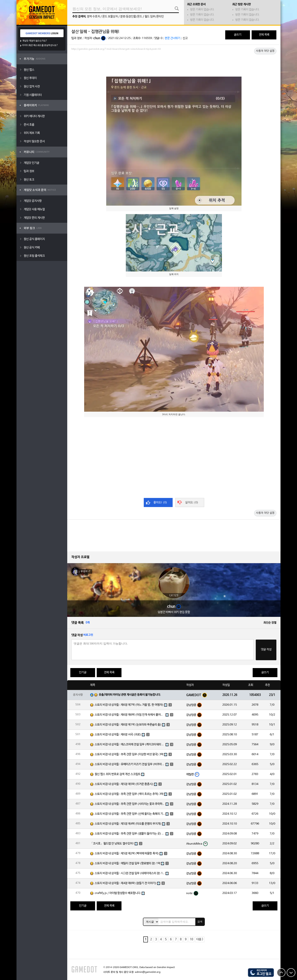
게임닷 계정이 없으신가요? (35, 41)
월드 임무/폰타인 (154, 17)
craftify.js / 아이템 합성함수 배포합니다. (118, 893)
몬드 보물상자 (110, 17)
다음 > (200, 939)
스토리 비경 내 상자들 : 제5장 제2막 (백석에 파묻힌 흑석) (127, 854)
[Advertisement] (174, 63)
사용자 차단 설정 (265, 51)
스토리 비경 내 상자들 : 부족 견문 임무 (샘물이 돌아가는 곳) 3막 (130, 834)
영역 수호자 (93, 17)
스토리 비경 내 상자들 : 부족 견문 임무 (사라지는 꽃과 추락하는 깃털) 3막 (130, 804)
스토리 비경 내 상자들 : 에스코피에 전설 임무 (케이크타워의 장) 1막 (130, 745)
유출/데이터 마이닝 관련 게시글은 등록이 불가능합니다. (130, 695)
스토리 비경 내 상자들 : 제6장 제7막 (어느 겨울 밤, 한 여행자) (129, 705)
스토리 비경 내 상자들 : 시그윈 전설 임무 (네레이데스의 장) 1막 (130, 873)
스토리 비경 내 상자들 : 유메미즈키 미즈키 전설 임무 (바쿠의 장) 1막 (130, 764)
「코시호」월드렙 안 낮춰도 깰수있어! (112, 844)
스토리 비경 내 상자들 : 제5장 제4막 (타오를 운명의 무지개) (128, 824)
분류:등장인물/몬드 (131, 17)
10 (191, 939)
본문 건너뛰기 (173, 38)
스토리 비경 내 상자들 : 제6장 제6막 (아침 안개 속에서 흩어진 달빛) (130, 715)
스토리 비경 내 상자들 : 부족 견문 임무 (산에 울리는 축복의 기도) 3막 (130, 814)
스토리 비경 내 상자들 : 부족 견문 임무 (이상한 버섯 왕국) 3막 (129, 754)
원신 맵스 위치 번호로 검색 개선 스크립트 (118, 774)
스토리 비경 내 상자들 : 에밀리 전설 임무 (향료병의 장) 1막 (127, 863)
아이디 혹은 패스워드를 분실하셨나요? (40, 45)
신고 (185, 38)
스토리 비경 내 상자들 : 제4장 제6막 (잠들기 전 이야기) (126, 883)
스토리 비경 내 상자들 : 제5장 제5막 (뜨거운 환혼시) (124, 784)
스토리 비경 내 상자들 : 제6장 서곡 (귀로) (118, 735)
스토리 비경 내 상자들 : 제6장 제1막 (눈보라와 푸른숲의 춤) (128, 725)
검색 (200, 922)
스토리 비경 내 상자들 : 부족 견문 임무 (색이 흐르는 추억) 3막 (129, 794)
